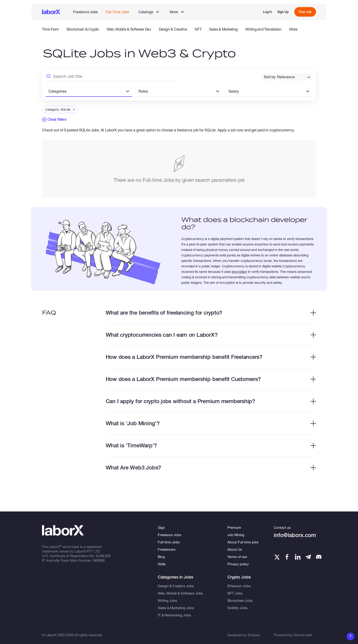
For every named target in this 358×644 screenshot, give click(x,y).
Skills (162, 564)
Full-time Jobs (169, 542)
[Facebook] (287, 557)
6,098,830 (103, 556)
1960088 (98, 560)
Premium (234, 527)
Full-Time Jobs (117, 12)
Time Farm (50, 29)
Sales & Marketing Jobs (176, 608)
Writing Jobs (167, 600)
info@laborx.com (295, 535)
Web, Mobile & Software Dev (129, 29)
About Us (235, 549)
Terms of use (237, 557)
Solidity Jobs (237, 608)
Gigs (161, 527)
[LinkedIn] (298, 557)
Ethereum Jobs (239, 586)
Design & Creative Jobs (176, 586)
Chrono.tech (303, 635)
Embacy (254, 635)
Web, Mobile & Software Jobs (180, 593)
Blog (161, 557)
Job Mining (236, 535)
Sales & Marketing (223, 29)
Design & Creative (173, 29)
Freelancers (167, 549)
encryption (239, 272)
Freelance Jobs (85, 12)
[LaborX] (51, 12)
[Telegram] (308, 557)
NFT (198, 29)
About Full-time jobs (243, 542)
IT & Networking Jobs (174, 615)
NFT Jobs (235, 593)
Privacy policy (238, 564)
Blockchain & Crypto (83, 29)
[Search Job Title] (111, 77)
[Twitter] (276, 557)
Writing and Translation (263, 29)
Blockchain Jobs (240, 600)
